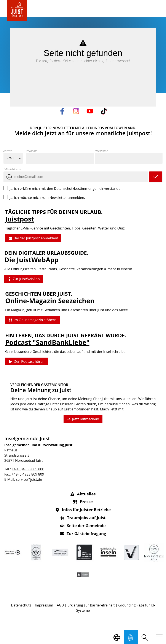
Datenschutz (22, 605)
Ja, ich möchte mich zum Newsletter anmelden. (47, 197)
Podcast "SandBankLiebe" (47, 342)
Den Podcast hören (27, 362)
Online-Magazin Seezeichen (50, 301)
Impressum (44, 605)
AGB (61, 605)
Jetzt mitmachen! (83, 419)
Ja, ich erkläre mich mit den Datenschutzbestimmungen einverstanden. (66, 188)
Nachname (101, 151)
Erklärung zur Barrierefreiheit (91, 605)
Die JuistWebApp (31, 260)
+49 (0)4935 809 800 (28, 469)
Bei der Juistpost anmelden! (33, 238)
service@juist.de (29, 479)
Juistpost (20, 219)
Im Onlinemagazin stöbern (33, 320)
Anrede (8, 151)
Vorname (32, 151)
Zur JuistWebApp (24, 279)
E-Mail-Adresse (12, 169)
